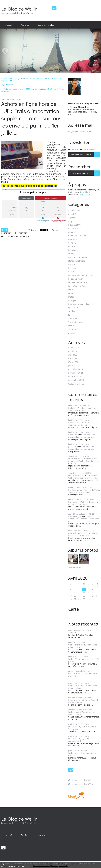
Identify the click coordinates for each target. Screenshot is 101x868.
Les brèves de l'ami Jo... (79, 286)
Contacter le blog (46, 25)
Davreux (72, 502)
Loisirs (71, 293)
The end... (73, 633)
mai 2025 (72, 351)
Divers (71, 254)
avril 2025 (73, 355)
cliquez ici (51, 186)
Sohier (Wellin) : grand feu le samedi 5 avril (81, 740)
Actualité (72, 214)
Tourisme (73, 318)
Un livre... (72, 326)
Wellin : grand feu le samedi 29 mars (82, 754)
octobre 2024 (75, 376)
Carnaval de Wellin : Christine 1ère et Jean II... (84, 462)
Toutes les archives (76, 384)
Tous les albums (75, 568)
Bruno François (75, 516)
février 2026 (74, 348)
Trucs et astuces (76, 322)
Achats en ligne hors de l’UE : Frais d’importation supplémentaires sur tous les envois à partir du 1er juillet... (31, 118)
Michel (71, 408)
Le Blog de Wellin (19, 9)
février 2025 (74, 362)
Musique (72, 300)
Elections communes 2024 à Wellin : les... (82, 409)
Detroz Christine (76, 475)
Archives (25, 25)
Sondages (73, 311)
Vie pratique (74, 329)
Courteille (73, 533)
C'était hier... (74, 228)
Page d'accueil (7, 85)
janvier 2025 (74, 366)
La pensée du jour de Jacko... (81, 275)
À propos (42, 835)
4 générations (75, 210)
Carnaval (72, 232)
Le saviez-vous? (76, 279)
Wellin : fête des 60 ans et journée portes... (84, 660)
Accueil (9, 25)
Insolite (72, 264)
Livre (70, 290)
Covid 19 (72, 243)
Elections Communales (78, 257)
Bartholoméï (74, 490)
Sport (71, 315)
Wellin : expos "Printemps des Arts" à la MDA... (82, 713)
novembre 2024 (76, 373)
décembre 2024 (76, 369)
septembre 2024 (76, 380)
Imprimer (21, 233)
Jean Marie (73, 446)
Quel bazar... (74, 308)
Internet (72, 272)
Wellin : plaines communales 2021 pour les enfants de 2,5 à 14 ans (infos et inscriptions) (32, 90)
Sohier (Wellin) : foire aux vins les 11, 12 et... (83, 728)
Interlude (72, 268)
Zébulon (72, 333)
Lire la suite (85, 194)
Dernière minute (76, 250)
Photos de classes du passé (81, 304)
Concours (72, 239)
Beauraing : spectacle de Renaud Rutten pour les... (83, 701)
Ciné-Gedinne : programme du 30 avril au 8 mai (83, 675)
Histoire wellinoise (77, 261)
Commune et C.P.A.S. (77, 236)
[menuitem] (9, 25)
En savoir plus (19, 866)
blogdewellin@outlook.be (80, 131)
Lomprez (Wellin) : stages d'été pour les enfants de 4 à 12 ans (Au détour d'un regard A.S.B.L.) (32, 80)
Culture (71, 246)
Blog (70, 221)
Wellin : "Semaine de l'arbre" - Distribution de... (84, 519)
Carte (74, 609)
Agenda (72, 218)
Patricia (72, 422)
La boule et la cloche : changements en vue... (83, 424)
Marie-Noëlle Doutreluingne (81, 459)
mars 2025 (73, 358)
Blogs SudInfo (75, 225)
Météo (71, 297)
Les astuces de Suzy (78, 282)
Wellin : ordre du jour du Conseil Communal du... (83, 503)
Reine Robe (74, 435)
